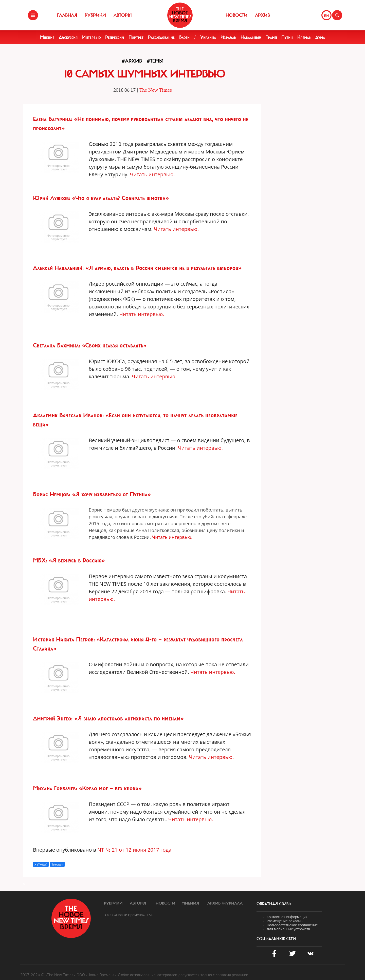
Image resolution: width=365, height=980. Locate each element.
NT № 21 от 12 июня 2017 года (134, 850)
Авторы (123, 15)
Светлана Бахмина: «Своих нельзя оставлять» (90, 345)
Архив (262, 15)
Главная (67, 15)
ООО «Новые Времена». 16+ (129, 915)
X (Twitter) (41, 865)
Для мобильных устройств (288, 929)
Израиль (228, 37)
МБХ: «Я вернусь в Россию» (69, 560)
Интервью (92, 37)
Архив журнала (225, 903)
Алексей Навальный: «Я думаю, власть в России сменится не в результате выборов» (137, 268)
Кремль (304, 37)
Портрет (136, 37)
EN (326, 16)
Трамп (271, 37)
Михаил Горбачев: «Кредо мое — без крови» (87, 788)
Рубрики (95, 15)
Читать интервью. (152, 174)
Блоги (184, 37)
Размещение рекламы (285, 921)
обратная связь (274, 904)
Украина (208, 37)
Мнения (190, 903)
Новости (236, 15)
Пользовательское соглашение (292, 925)
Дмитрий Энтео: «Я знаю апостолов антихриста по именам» (108, 718)
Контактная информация (287, 917)
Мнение (47, 37)
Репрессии (115, 37)
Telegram (57, 865)
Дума (320, 37)
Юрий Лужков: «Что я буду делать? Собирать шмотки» (101, 198)
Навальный (251, 37)
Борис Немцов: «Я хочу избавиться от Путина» (92, 494)
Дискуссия (68, 37)
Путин (287, 37)
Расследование (161, 37)
